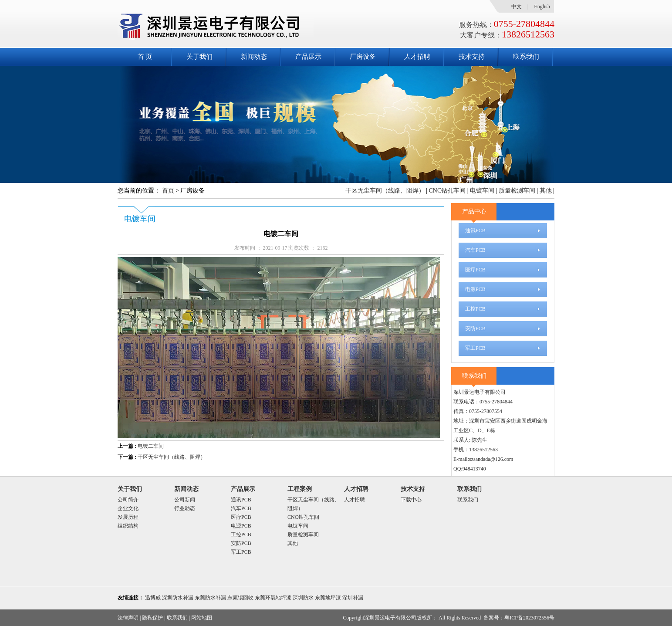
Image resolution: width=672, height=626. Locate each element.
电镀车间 (482, 191)
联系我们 (526, 57)
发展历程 (128, 517)
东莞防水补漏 (210, 598)
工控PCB (475, 309)
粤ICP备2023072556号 (529, 618)
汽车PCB (475, 250)
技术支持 (472, 57)
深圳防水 (303, 598)
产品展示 (308, 57)
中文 (517, 7)
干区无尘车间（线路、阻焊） (385, 191)
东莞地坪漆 (328, 598)
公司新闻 (185, 500)
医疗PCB (475, 270)
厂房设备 (363, 57)
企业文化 (128, 508)
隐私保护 (152, 618)
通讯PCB (475, 230)
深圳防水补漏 (178, 598)
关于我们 (199, 57)
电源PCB (475, 289)
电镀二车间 (151, 446)
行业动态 (185, 508)
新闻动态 (254, 57)
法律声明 (128, 618)
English (542, 7)
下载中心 (411, 500)
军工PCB (475, 348)
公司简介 (128, 500)
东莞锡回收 (240, 598)
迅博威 (153, 598)
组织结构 (128, 526)
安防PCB (475, 328)
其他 (546, 191)
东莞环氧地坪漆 (273, 598)
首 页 (145, 57)
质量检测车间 (517, 191)
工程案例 (300, 489)
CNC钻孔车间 (447, 191)
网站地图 (202, 618)
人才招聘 (417, 57)
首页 (168, 191)
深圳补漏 (353, 598)
